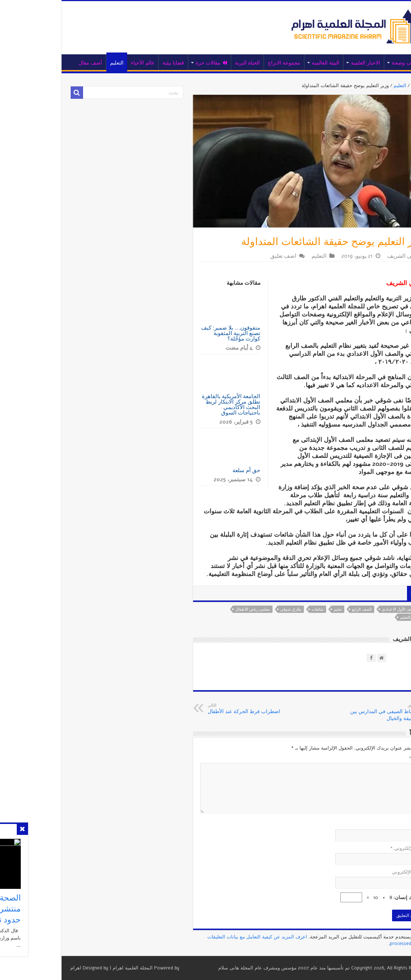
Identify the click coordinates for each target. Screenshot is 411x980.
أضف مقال (44, 63)
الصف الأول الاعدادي (353, 609)
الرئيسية (383, 62)
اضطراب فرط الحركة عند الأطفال (199, 709)
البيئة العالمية (279, 63)
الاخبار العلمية (319, 63)
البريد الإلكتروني (362, 848)
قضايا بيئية (127, 63)
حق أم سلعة (200, 470)
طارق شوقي (244, 609)
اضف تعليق (237, 256)
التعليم (71, 63)
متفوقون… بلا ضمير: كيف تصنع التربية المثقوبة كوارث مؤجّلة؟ (185, 333)
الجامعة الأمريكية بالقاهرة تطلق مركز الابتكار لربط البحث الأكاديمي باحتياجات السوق (185, 404)
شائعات (271, 609)
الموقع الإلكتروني (363, 872)
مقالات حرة (165, 63)
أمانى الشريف (357, 256)
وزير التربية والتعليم (369, 617)
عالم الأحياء (96, 63)
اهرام (30, 968)
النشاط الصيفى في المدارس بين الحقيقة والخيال (335, 712)
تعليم (291, 609)
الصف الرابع (316, 609)
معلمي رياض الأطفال (206, 609)
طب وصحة (357, 63)
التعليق (371, 758)
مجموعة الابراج (238, 63)
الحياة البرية (201, 63)
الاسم (372, 825)
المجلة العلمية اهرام (86, 968)
